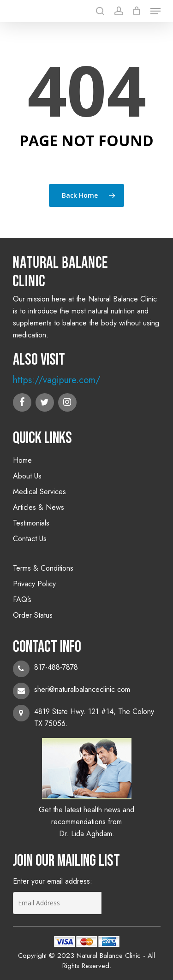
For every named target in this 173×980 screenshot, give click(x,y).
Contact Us (30, 539)
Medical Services (39, 492)
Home (22, 460)
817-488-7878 (56, 667)
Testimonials (31, 523)
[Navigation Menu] (155, 11)
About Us (27, 476)
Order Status (33, 615)
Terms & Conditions (43, 568)
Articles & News (39, 507)
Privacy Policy (34, 584)
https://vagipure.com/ (57, 380)
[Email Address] (57, 903)
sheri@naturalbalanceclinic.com (82, 689)
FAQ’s (22, 599)
